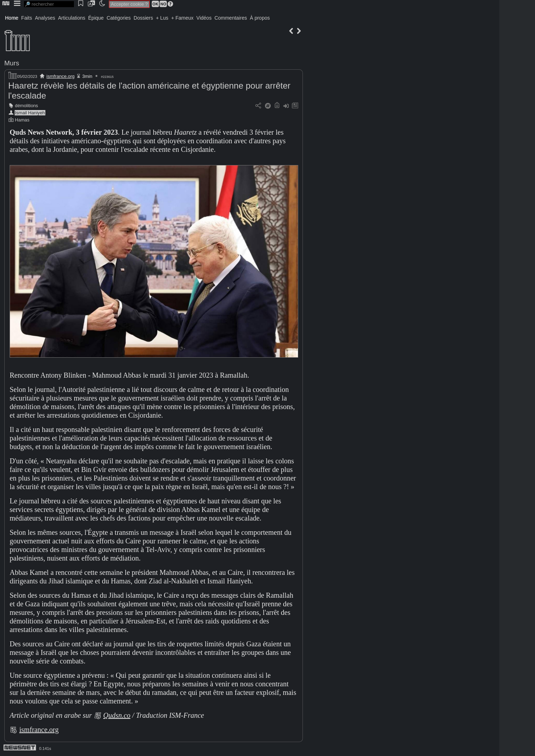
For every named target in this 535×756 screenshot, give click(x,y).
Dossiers (143, 18)
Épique (96, 18)
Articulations (72, 18)
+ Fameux (182, 18)
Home (12, 18)
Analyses (45, 18)
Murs (12, 63)
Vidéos (204, 18)
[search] (49, 4)
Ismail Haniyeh (30, 113)
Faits (26, 18)
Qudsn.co (117, 715)
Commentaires (231, 18)
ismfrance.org (61, 76)
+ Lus (162, 18)
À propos (260, 18)
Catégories (119, 18)
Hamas (22, 120)
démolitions (27, 106)
